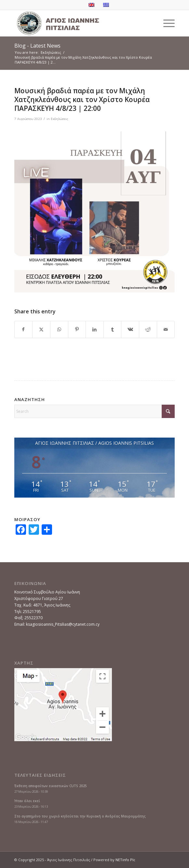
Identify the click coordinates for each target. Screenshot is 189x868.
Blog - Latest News (37, 46)
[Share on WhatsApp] (59, 329)
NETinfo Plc (125, 860)
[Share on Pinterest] (77, 329)
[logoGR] (79, 23)
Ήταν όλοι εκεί (27, 801)
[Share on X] (41, 329)
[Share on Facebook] (24, 329)
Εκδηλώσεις (60, 119)
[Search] (95, 411)
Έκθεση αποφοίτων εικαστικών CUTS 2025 (51, 786)
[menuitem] (166, 23)
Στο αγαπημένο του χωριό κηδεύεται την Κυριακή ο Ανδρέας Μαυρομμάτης (80, 816)
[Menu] (166, 23)
